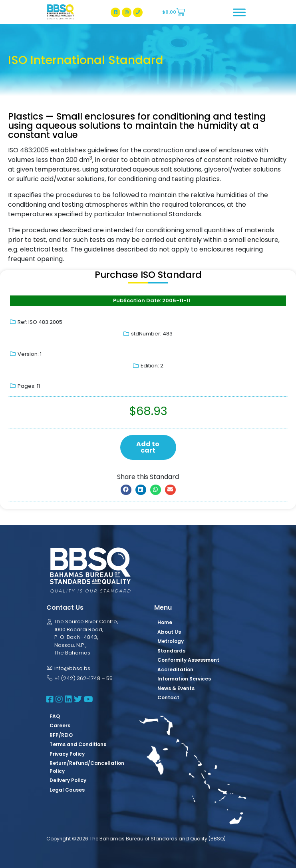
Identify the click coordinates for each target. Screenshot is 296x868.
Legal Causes (67, 790)
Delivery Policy (68, 780)
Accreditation (175, 669)
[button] (126, 490)
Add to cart (148, 447)
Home (165, 622)
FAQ (55, 716)
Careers (60, 725)
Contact (168, 697)
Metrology (171, 641)
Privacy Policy (67, 754)
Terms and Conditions (78, 744)
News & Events (176, 688)
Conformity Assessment (188, 660)
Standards (171, 651)
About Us (169, 632)
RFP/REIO (61, 735)
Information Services (184, 679)
